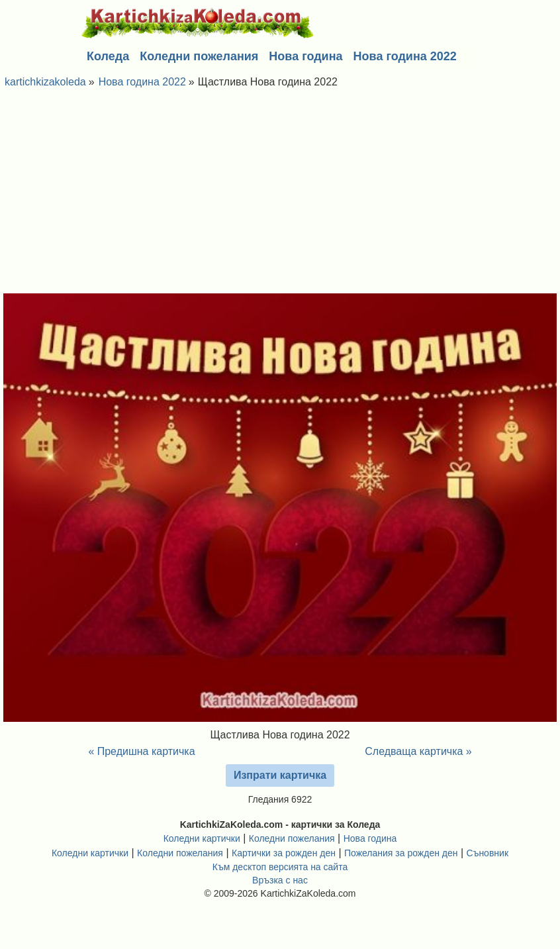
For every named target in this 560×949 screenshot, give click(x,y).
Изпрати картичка (280, 775)
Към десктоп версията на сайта (280, 867)
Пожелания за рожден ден (401, 853)
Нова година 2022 (405, 56)
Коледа (108, 56)
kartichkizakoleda (45, 82)
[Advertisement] (280, 194)
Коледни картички (202, 838)
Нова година (305, 56)
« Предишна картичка (141, 751)
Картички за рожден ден (284, 853)
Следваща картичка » (418, 751)
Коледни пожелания (199, 56)
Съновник (488, 853)
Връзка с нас (280, 880)
